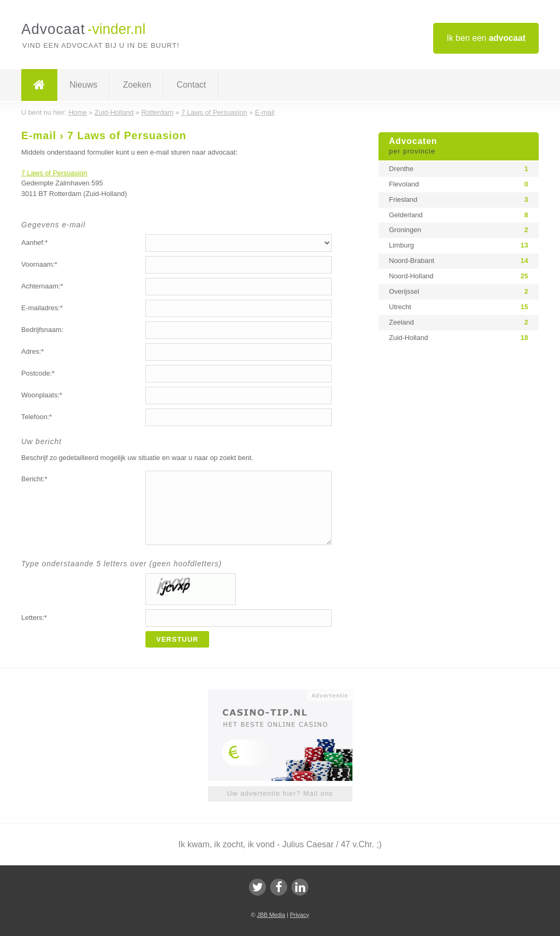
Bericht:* (34, 479)
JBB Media (271, 915)
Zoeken (137, 85)
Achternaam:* (42, 286)
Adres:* (33, 351)
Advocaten (459, 147)
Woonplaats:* (42, 395)
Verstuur (177, 639)
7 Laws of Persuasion (54, 173)
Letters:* (34, 618)
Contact (191, 85)
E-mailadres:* (42, 308)
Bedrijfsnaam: (42, 330)
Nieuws (83, 85)
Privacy (299, 915)
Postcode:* (38, 373)
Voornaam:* (39, 264)
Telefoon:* (37, 417)
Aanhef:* (35, 242)
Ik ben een (486, 38)
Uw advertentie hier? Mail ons (280, 793)
